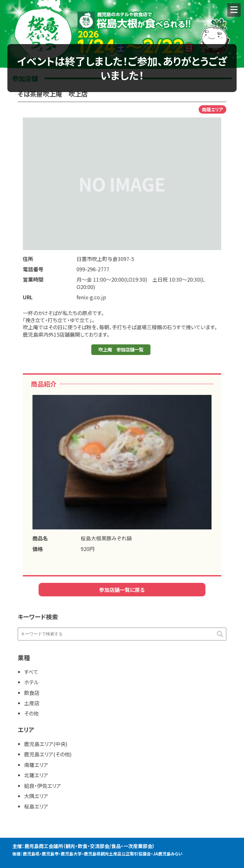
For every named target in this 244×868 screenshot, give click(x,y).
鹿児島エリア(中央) (46, 744)
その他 (31, 713)
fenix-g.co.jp (91, 297)
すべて (31, 672)
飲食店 (32, 693)
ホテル (32, 682)
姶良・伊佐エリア (43, 786)
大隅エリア (36, 796)
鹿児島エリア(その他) (48, 754)
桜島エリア (36, 806)
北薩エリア (36, 775)
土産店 (32, 703)
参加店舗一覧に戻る (122, 590)
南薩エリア (36, 765)
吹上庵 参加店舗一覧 (121, 349)
